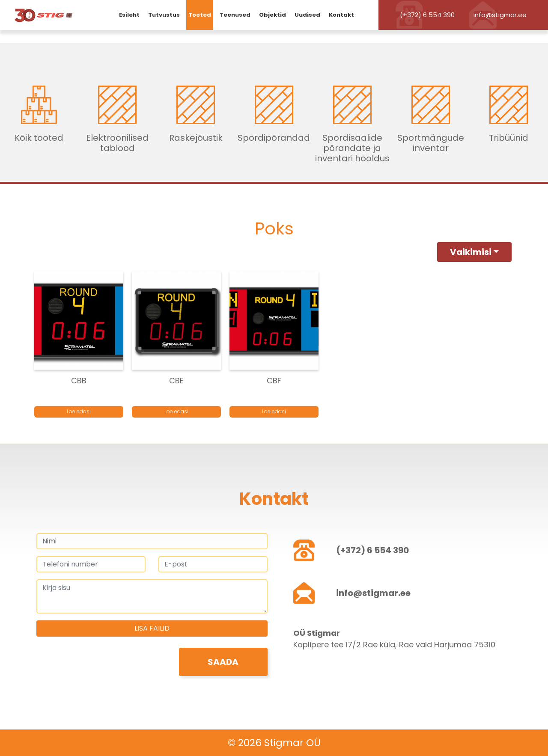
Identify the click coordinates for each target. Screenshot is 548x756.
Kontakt (341, 15)
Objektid (273, 15)
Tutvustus (164, 15)
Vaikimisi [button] (471, 252)
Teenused (235, 15)
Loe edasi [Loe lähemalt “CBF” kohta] (274, 411)
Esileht (129, 15)
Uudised (307, 15)
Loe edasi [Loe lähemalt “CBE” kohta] (176, 411)
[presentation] (101, 664)
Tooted (200, 15)
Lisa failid (152, 628)
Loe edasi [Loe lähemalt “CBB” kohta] (79, 411)
